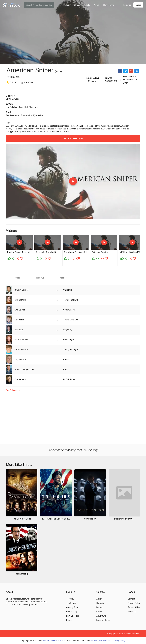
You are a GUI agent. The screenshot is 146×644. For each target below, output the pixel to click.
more (66, 132)
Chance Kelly (20, 379)
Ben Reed (19, 330)
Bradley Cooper (13, 115)
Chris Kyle (33, 107)
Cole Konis (19, 320)
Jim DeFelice (12, 107)
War (18, 77)
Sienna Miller (27, 115)
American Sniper (30, 70)
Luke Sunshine (21, 350)
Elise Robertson (22, 340)
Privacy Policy (119, 641)
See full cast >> (13, 390)
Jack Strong (22, 574)
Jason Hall (23, 107)
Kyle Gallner (39, 115)
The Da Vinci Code (22, 519)
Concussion (90, 519)
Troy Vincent (20, 360)
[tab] (17, 278)
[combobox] (39, 5)
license (94, 641)
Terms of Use (105, 641)
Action (10, 77)
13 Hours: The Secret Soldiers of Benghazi (56, 519)
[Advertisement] (73, 417)
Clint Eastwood (13, 99)
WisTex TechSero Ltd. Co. (54, 641)
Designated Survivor (124, 519)
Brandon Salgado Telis (25, 369)
